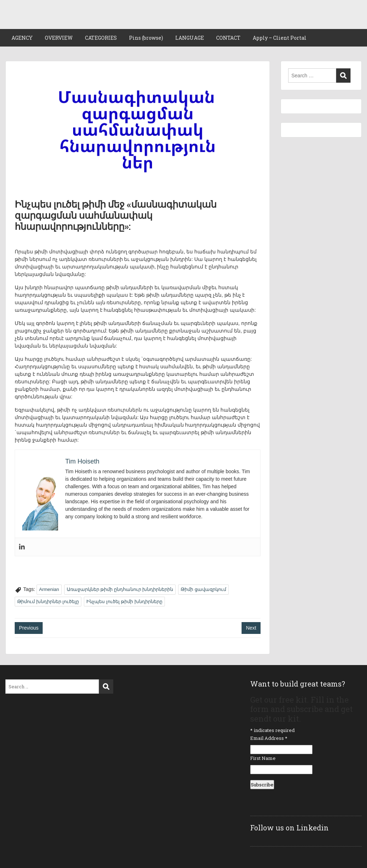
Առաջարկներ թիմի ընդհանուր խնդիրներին (120, 589)
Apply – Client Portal (280, 38)
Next (251, 628)
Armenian (49, 589)
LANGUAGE (190, 38)
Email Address (269, 738)
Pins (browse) (146, 38)
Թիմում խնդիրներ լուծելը (48, 602)
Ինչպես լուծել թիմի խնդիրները (124, 602)
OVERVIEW (59, 38)
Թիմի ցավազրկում (203, 589)
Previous (29, 628)
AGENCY (22, 38)
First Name (263, 758)
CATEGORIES (101, 38)
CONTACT (228, 38)
